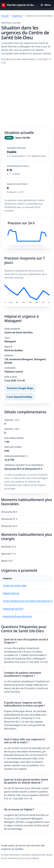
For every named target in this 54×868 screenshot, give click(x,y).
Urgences (17, 16)
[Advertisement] (27, 96)
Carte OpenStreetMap (19, 397)
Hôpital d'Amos (11, 593)
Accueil (5, 16)
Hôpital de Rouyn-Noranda (17, 616)
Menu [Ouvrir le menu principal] (48, 5)
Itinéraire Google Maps (20, 388)
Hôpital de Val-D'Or (13, 609)
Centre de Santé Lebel (15, 585)
